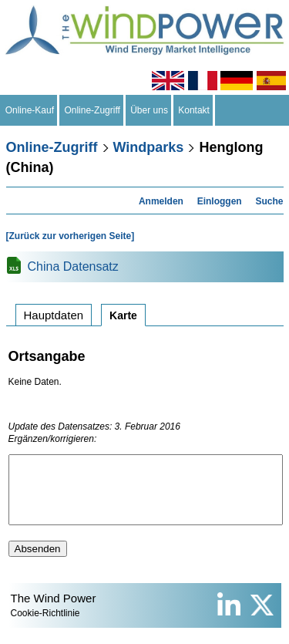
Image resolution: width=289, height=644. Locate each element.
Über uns (150, 110)
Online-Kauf (30, 110)
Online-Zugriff (92, 110)
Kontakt (194, 110)
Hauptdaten (54, 315)
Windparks (149, 147)
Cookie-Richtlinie (45, 627)
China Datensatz (73, 266)
